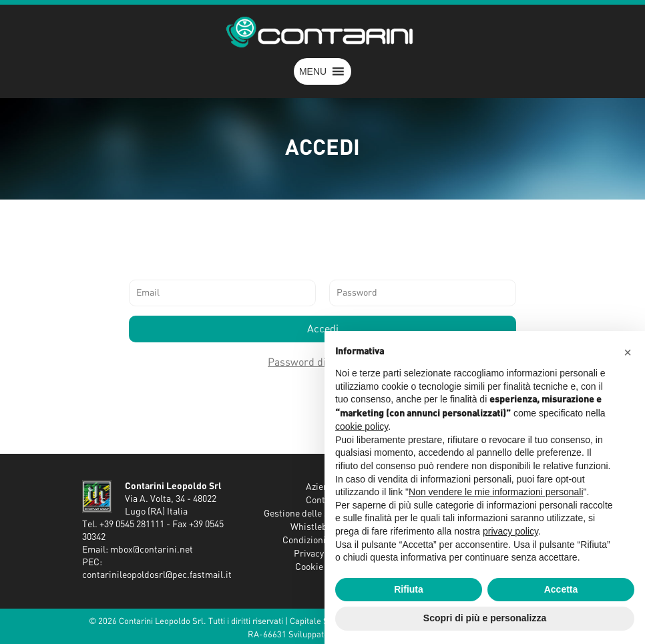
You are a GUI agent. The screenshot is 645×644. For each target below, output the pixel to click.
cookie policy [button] (362, 426)
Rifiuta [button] (409, 589)
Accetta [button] (561, 589)
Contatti (322, 501)
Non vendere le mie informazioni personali (496, 492)
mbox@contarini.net (152, 550)
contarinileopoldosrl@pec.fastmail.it (157, 575)
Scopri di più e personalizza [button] (485, 618)
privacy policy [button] (510, 531)
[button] (313, 71)
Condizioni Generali (322, 541)
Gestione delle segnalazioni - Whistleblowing (322, 521)
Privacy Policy (322, 554)
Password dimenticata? (322, 362)
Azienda (322, 487)
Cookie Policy (322, 567)
